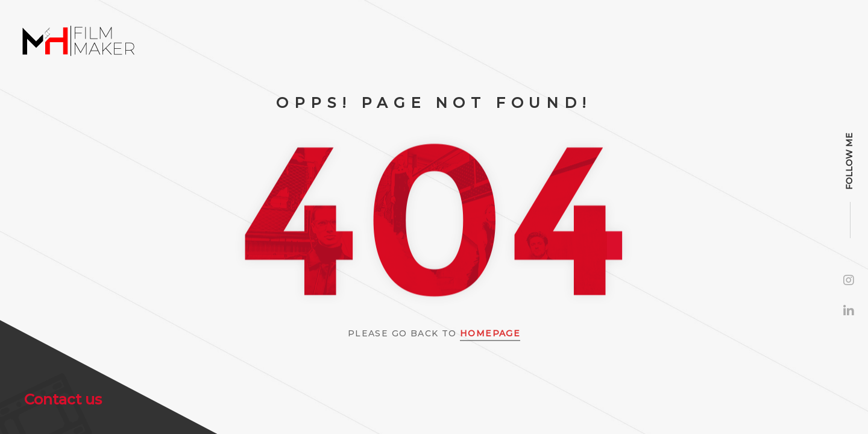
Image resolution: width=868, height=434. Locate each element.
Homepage (490, 333)
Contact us (63, 399)
